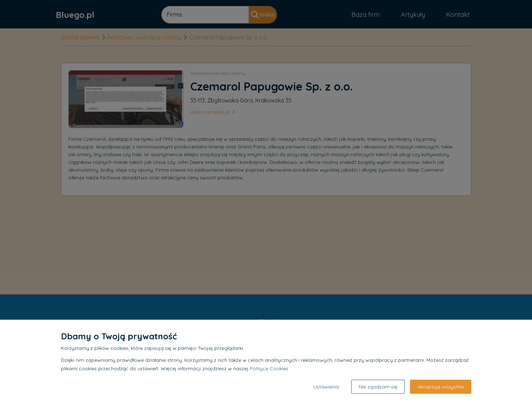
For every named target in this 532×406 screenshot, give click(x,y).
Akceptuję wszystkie (441, 387)
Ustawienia (326, 387)
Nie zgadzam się (378, 387)
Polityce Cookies (269, 368)
